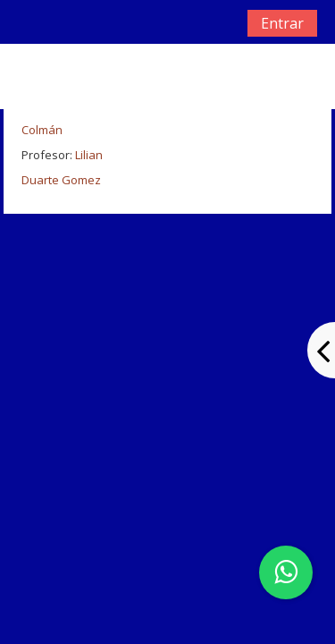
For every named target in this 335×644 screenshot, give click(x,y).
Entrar (282, 23)
